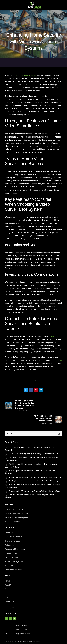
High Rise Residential (14, 537)
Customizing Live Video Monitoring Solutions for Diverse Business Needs (35, 491)
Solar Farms (10, 566)
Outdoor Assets (11, 557)
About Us (9, 585)
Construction (10, 533)
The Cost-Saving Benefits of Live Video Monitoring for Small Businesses (35, 477)
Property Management (14, 561)
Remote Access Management (17, 517)
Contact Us (10, 601)
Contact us (57, 360)
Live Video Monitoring (14, 509)
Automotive (10, 545)
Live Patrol (54, 336)
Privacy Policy (11, 608)
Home (7, 581)
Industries (9, 593)
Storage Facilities (12, 553)
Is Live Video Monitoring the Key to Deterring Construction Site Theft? (34, 454)
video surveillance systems (25, 75)
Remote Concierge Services (16, 513)
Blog (7, 597)
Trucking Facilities (12, 541)
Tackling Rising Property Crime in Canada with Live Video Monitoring (33, 481)
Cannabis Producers (13, 570)
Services (8, 589)
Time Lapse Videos (13, 522)
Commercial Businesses (15, 549)
